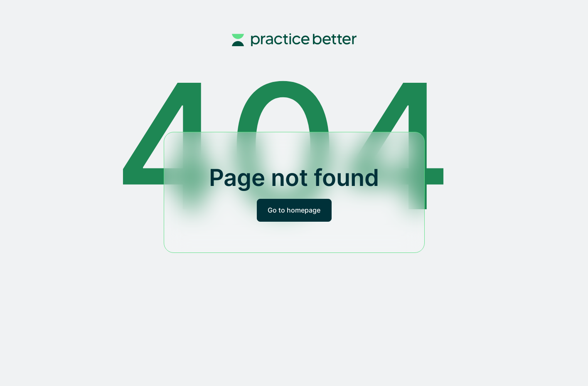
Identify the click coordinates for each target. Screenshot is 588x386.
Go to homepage (294, 210)
